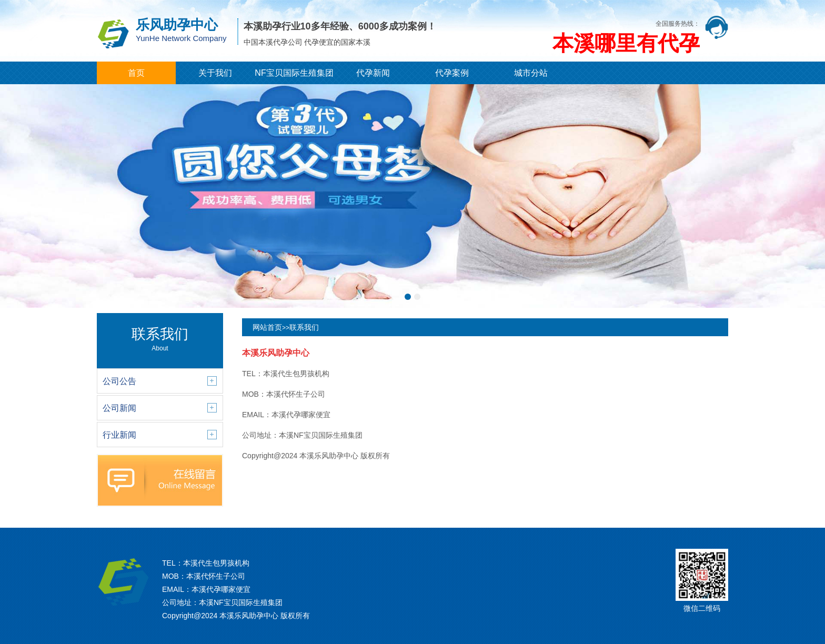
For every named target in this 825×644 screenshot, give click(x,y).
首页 (136, 73)
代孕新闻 (373, 73)
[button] (408, 297)
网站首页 (267, 327)
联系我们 (304, 327)
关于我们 (215, 73)
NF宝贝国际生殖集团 (294, 73)
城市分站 (531, 73)
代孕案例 (452, 73)
